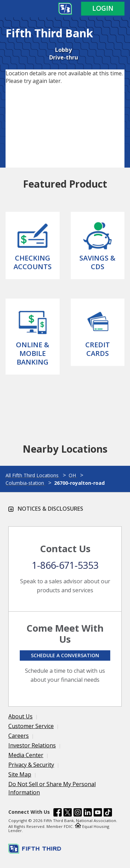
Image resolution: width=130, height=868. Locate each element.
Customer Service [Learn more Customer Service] (31, 726)
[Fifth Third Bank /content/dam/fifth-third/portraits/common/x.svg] (68, 813)
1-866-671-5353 (65, 565)
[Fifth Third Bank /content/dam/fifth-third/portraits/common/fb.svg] (58, 813)
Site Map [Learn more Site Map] (20, 774)
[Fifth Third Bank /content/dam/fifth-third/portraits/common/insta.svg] (78, 813)
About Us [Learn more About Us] (20, 716)
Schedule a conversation (65, 655)
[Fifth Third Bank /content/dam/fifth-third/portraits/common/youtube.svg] (98, 813)
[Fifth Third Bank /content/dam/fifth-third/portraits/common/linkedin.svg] (88, 813)
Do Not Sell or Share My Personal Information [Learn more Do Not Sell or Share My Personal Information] (52, 788)
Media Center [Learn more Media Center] (26, 755)
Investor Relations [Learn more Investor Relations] (32, 745)
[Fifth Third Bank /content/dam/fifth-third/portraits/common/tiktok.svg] (108, 813)
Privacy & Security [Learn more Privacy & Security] (31, 765)
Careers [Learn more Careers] (19, 736)
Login (103, 8)
